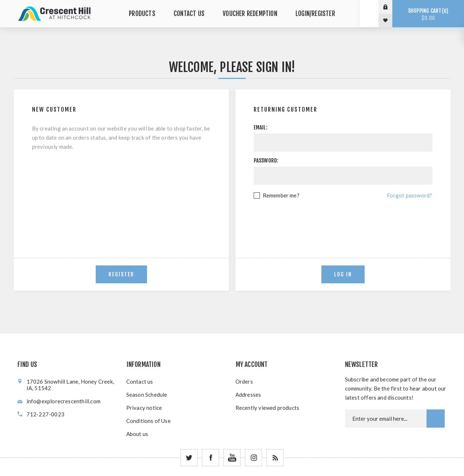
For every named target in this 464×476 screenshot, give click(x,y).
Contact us (140, 381)
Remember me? (281, 195)
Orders (244, 381)
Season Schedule (147, 395)
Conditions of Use (148, 421)
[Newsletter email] (386, 419)
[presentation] (343, 220)
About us (137, 434)
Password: (266, 161)
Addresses (248, 395)
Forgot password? (409, 195)
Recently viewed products (267, 408)
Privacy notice (144, 408)
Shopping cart (428, 14)
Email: (261, 127)
